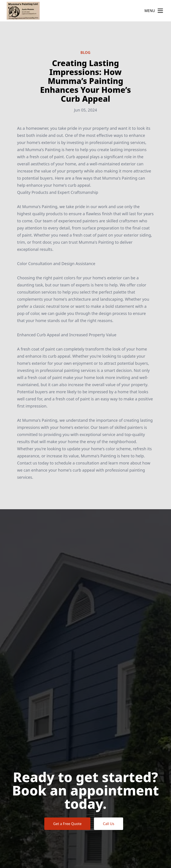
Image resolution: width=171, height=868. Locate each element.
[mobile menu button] (160, 11)
